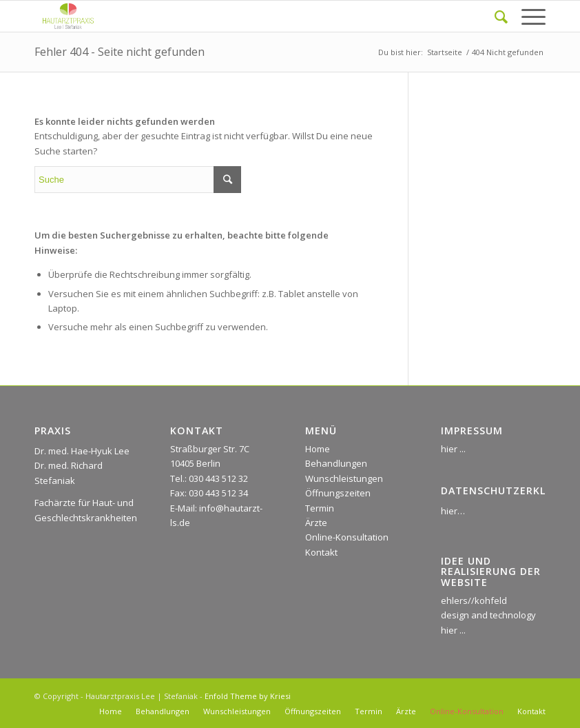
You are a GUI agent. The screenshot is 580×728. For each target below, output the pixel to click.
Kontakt (321, 552)
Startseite (445, 52)
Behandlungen (336, 463)
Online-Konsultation (347, 537)
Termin (320, 508)
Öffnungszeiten (338, 493)
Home (318, 449)
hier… (453, 511)
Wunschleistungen (344, 478)
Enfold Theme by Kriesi (248, 696)
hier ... (453, 449)
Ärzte (316, 523)
